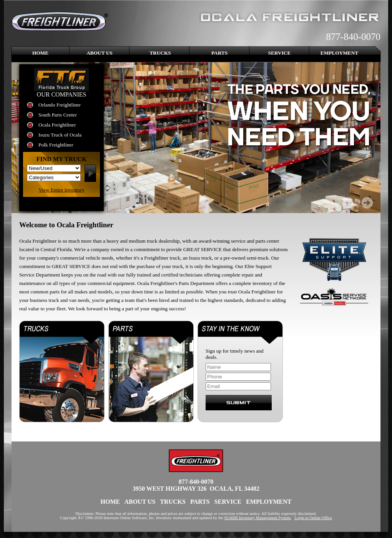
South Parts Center (58, 115)
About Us (100, 53)
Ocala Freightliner (57, 125)
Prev (348, 203)
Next (367, 203)
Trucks (160, 53)
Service (280, 53)
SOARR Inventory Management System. (258, 518)
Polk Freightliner (56, 145)
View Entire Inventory (61, 190)
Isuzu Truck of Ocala (60, 135)
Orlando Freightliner (60, 105)
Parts (219, 53)
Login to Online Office (313, 518)
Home (40, 53)
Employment (339, 53)
